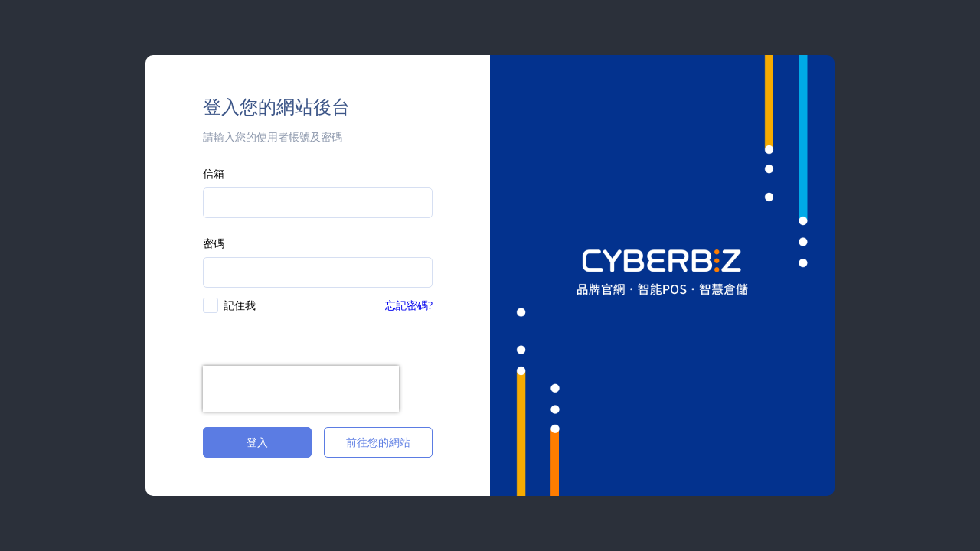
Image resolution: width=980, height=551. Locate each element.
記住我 (240, 305)
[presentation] (301, 389)
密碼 (214, 243)
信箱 (214, 173)
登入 (257, 442)
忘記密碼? (409, 305)
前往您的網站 (378, 442)
